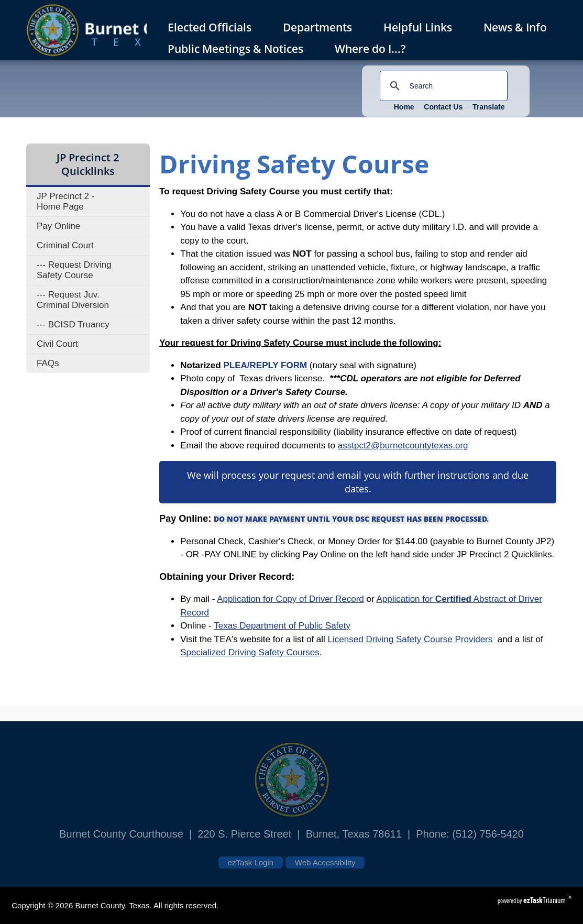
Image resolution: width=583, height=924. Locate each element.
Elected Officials (214, 27)
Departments (322, 27)
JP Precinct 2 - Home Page (65, 201)
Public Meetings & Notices (240, 49)
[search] (442, 86)
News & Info (515, 27)
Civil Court (57, 344)
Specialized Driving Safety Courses (250, 652)
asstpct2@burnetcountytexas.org (403, 445)
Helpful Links (418, 27)
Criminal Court (65, 245)
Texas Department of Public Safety (282, 626)
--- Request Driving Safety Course (74, 270)
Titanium (545, 900)
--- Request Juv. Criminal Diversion (73, 300)
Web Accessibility (325, 862)
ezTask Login (251, 862)
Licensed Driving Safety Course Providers (410, 639)
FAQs (48, 363)
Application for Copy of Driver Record (290, 599)
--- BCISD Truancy (73, 324)
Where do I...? (375, 49)
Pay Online (58, 226)
